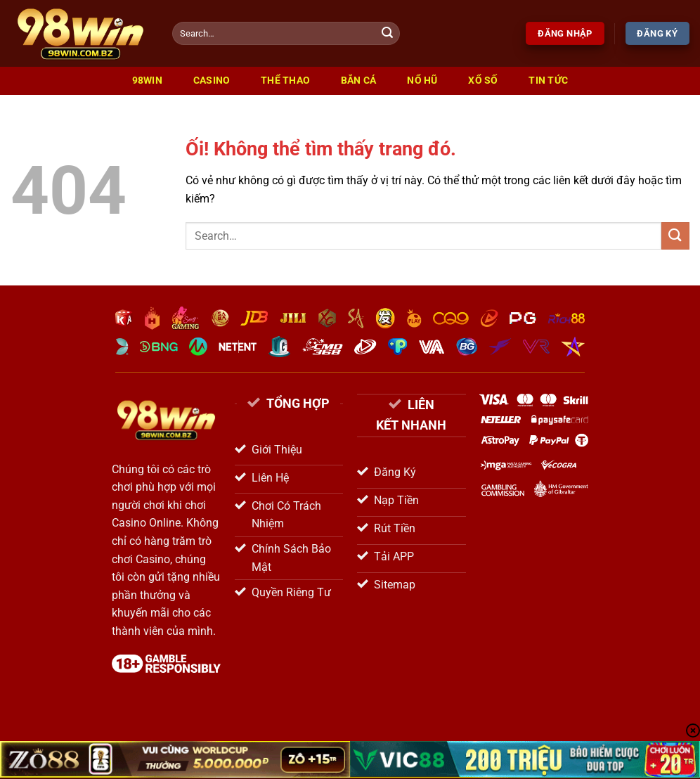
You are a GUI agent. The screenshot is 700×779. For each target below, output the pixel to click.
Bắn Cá (359, 81)
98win (147, 81)
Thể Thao (285, 81)
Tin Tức (548, 81)
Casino (212, 81)
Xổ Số (483, 81)
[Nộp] (387, 34)
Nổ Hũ (422, 81)
